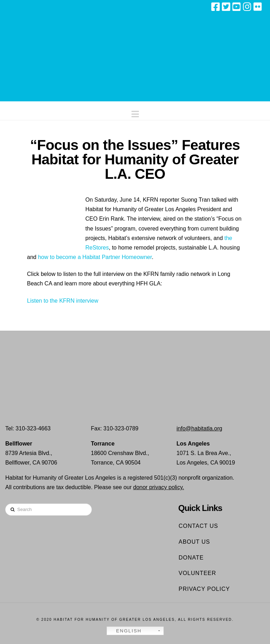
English (125, 631)
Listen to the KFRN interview (63, 301)
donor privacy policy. (159, 487)
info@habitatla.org (199, 428)
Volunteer (197, 573)
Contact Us (198, 526)
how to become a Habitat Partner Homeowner (95, 257)
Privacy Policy (204, 589)
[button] (135, 112)
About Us (194, 542)
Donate (191, 558)
